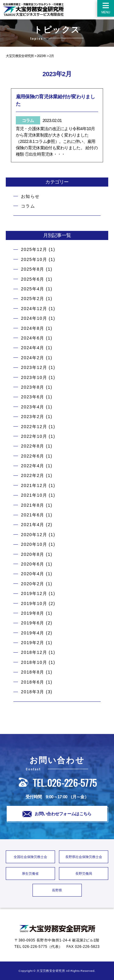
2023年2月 (33, 417)
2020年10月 (34, 544)
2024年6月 (33, 338)
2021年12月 (34, 485)
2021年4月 (33, 525)
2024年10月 (34, 318)
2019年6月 (33, 623)
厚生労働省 (30, 874)
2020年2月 (33, 584)
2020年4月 (33, 574)
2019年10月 (34, 603)
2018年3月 (33, 692)
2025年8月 (33, 269)
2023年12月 (34, 367)
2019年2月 (33, 643)
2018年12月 (34, 652)
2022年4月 (33, 466)
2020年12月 (34, 535)
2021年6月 (33, 515)
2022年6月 (33, 456)
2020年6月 (33, 564)
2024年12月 (34, 309)
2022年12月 (34, 427)
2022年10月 (34, 436)
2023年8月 (33, 387)
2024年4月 (33, 348)
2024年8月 (33, 328)
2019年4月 (33, 633)
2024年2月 (33, 358)
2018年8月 (33, 672)
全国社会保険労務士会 (30, 857)
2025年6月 (33, 279)
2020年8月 (33, 554)
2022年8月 (33, 446)
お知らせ (30, 196)
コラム (28, 206)
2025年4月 (33, 289)
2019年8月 (33, 613)
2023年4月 (33, 407)
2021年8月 (33, 505)
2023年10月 (34, 377)
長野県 (57, 890)
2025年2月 (33, 299)
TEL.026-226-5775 (57, 782)
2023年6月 (33, 397)
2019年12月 (34, 593)
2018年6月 (33, 682)
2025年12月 (34, 249)
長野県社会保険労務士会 (84, 857)
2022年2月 (33, 475)
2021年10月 (34, 495)
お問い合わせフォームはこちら (57, 814)
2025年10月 (34, 259)
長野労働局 (84, 874)
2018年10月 (34, 662)
